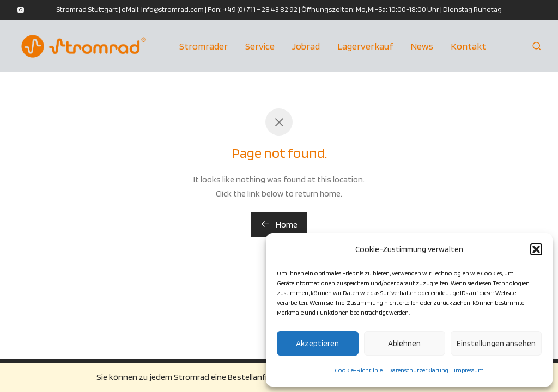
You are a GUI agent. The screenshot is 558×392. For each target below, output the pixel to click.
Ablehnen (404, 344)
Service (260, 46)
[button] (536, 249)
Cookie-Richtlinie (359, 370)
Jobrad (306, 46)
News (422, 46)
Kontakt (468, 46)
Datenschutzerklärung (418, 370)
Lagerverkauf (365, 46)
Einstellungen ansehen (496, 344)
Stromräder (204, 46)
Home (279, 225)
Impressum (469, 370)
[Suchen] (537, 46)
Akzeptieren (317, 344)
